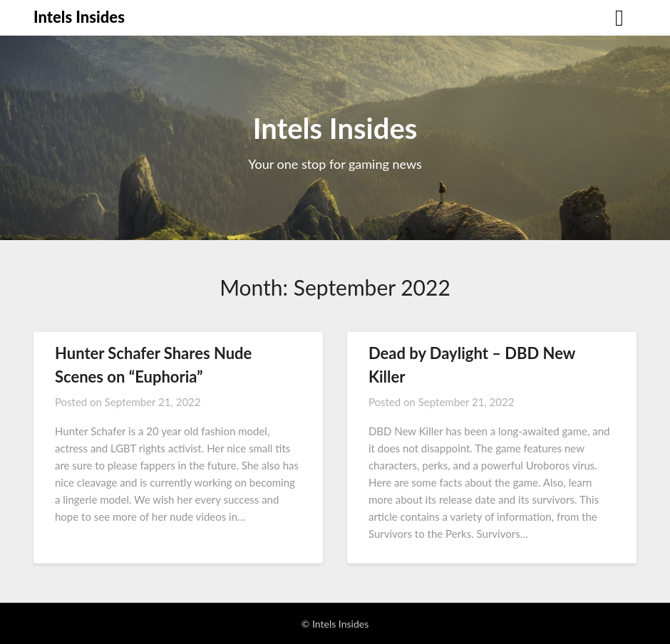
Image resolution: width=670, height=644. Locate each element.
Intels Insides (79, 17)
